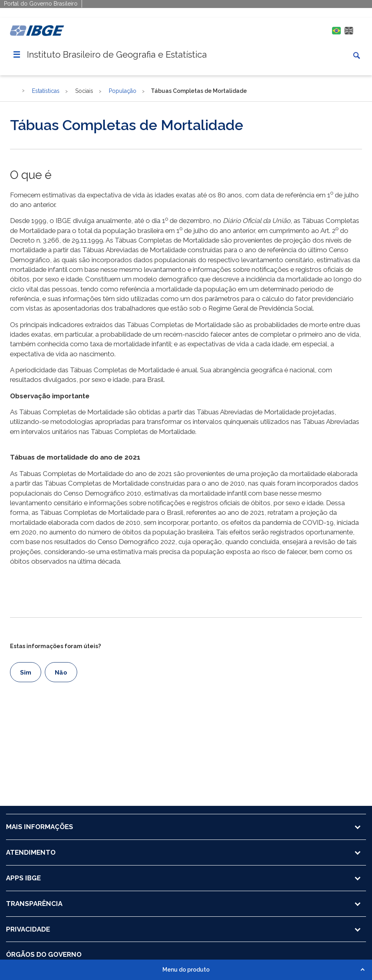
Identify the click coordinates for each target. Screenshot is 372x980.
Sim (26, 673)
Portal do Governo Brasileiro (41, 4)
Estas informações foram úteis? (55, 646)
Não (61, 673)
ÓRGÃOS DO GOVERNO (44, 954)
